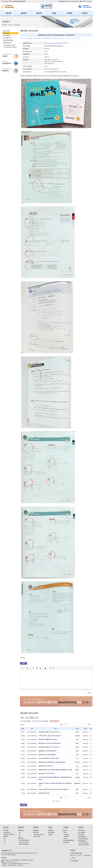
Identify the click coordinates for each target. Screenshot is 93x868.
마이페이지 (83, 1)
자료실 (54, 13)
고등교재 (8, 13)
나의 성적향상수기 (7, 38)
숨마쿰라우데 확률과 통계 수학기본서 (48, 739)
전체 (22, 718)
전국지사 (73, 1)
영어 (37, 718)
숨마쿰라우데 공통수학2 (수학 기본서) (48, 747)
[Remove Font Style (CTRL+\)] (37, 668)
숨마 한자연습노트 (7, 43)
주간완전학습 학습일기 (8, 40)
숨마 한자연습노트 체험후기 (10, 47)
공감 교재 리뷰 (6, 31)
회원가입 (89, 1)
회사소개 (68, 1)
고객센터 (69, 13)
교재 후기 (85, 13)
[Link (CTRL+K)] (54, 668)
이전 (54, 801)
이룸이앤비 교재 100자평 (29, 31)
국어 (27, 718)
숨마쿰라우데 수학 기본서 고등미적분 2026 (50, 743)
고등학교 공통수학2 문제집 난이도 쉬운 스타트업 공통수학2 (54, 789)
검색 (89, 724)
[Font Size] (23, 668)
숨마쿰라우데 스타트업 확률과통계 (47, 755)
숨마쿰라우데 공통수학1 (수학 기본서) (48, 732)
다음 (59, 801)
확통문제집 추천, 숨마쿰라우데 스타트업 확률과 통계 (52, 762)
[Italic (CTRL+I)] (30, 668)
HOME (5, 25)
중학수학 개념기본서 (27, 721)
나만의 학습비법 (7, 36)
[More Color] (43, 668)
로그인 (78, 1)
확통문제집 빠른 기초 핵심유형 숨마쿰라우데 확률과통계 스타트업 (55, 770)
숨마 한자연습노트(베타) (9, 45)
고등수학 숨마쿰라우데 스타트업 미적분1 (49, 758)
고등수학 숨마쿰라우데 (54, 721)
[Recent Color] (45, 668)
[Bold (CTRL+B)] (27, 668)
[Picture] (51, 668)
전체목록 (23, 805)
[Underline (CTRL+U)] (34, 668)
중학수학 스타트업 (36, 721)
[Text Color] (40, 668)
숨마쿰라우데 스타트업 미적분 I (46, 773)
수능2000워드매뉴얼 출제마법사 (19, 1)
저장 (89, 693)
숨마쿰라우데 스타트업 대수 (46, 766)
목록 (23, 663)
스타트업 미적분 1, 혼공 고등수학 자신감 (49, 736)
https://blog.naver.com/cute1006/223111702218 (56, 43)
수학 (32, 718)
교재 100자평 (17, 25)
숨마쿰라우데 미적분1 (44, 793)
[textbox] (56, 679)
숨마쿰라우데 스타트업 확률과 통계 (47, 751)
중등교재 (24, 13)
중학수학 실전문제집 (44, 721)
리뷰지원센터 (63, 1)
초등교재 (39, 13)
